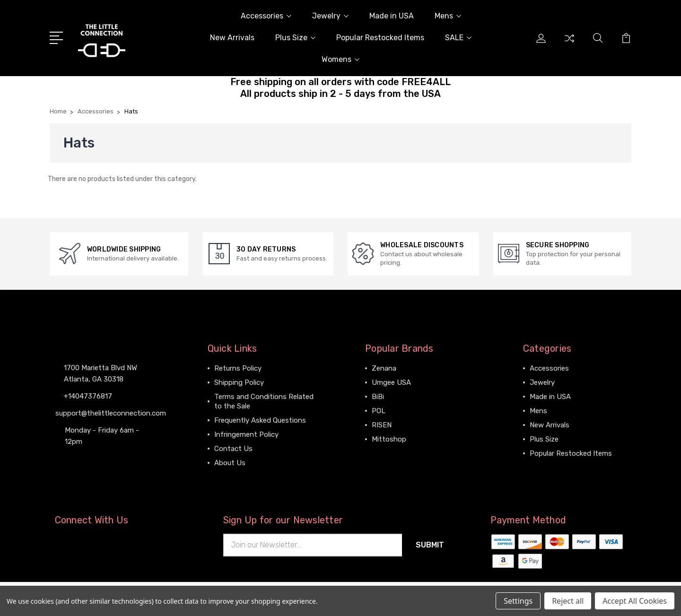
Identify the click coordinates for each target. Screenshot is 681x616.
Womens (340, 59)
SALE (458, 38)
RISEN (382, 425)
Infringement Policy (246, 434)
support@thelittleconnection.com (111, 413)
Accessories (266, 16)
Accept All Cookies (635, 601)
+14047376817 (88, 396)
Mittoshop (389, 439)
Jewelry (330, 16)
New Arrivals (232, 38)
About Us (230, 463)
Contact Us (233, 449)
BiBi (378, 397)
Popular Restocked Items (380, 38)
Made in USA (392, 16)
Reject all (568, 601)
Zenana (384, 368)
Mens (448, 16)
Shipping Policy (239, 382)
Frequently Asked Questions (260, 420)
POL (379, 411)
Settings (518, 601)
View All (385, 453)
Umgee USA (391, 382)
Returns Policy (238, 368)
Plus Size (295, 38)
